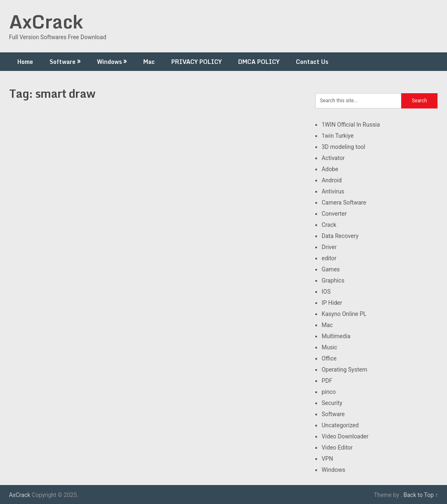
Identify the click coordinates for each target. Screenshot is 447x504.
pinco (329, 392)
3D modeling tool (343, 147)
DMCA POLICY (259, 62)
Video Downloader (345, 436)
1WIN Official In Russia (351, 125)
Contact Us (312, 62)
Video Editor (337, 447)
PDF (327, 381)
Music (329, 347)
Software (63, 62)
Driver (329, 247)
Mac (149, 62)
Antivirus (333, 191)
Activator (333, 158)
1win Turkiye (337, 136)
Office (329, 358)
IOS (326, 292)
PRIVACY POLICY (196, 62)
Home (25, 62)
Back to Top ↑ (421, 495)
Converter (334, 214)
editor (329, 258)
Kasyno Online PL (344, 314)
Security (332, 403)
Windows (109, 62)
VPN (327, 459)
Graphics (333, 280)
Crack (329, 225)
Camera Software (344, 203)
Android (332, 180)
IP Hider (332, 303)
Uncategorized (340, 425)
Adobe (330, 169)
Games (331, 269)
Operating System (344, 370)
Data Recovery (340, 236)
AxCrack (46, 21)
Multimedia (336, 336)
